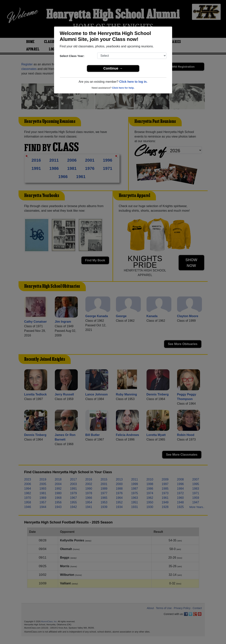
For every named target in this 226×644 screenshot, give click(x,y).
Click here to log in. (133, 82)
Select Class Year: (72, 56)
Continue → (113, 68)
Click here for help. (123, 88)
